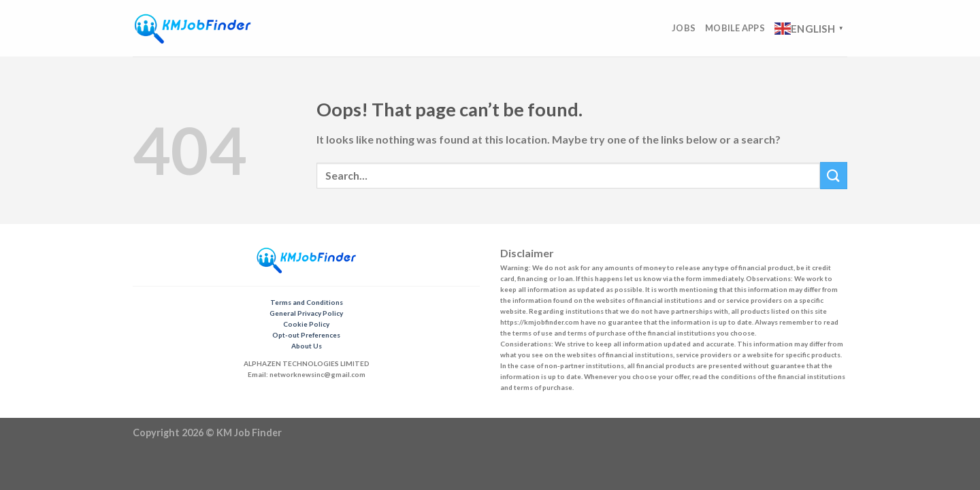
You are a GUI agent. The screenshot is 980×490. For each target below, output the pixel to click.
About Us (307, 346)
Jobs (684, 28)
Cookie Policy (306, 324)
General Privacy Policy (306, 313)
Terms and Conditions (307, 302)
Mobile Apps (735, 28)
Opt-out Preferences (306, 335)
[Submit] (834, 175)
